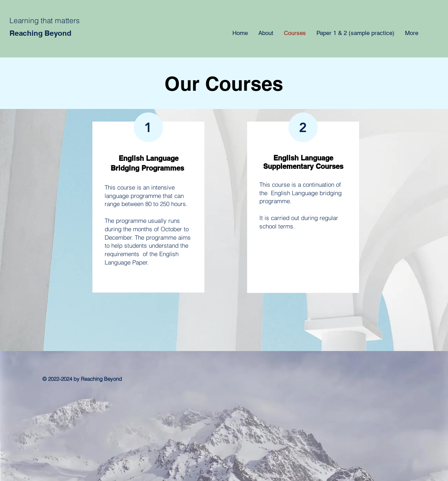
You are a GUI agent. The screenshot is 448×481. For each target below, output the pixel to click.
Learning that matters (45, 20)
